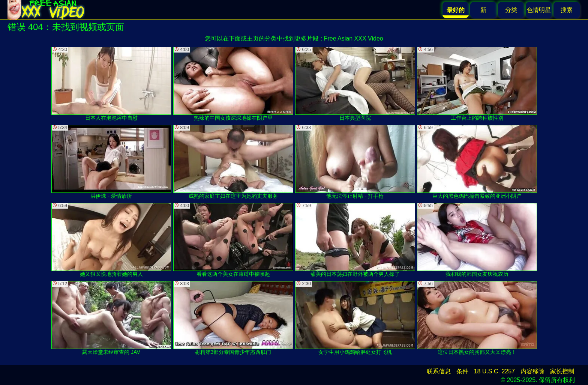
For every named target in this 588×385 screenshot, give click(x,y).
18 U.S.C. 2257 (494, 371)
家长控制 (562, 371)
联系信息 (439, 371)
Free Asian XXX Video (354, 38)
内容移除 (532, 371)
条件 (462, 371)
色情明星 (539, 10)
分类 (511, 10)
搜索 (567, 10)
